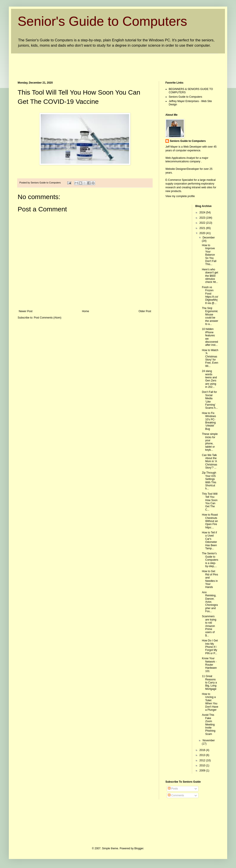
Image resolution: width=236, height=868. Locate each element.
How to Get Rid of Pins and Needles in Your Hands (210, 579)
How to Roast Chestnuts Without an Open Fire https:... (210, 521)
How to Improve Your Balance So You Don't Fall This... (209, 255)
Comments (176, 795)
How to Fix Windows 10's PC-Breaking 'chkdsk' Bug (209, 421)
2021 (203, 228)
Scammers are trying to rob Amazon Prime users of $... (209, 626)
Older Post (145, 311)
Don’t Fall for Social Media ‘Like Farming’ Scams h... (210, 400)
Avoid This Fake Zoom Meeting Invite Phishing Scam (209, 724)
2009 (203, 771)
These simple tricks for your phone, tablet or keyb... (210, 442)
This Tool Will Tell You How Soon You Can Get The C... (210, 502)
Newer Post (26, 311)
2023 (203, 218)
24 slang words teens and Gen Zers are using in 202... (209, 379)
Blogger (139, 848)
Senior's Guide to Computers (102, 21)
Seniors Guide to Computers (185, 97)
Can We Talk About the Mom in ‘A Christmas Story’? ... (209, 461)
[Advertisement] (98, 64)
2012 (203, 760)
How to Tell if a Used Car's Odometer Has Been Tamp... (209, 540)
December (209, 238)
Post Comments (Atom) (48, 318)
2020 (203, 233)
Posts (173, 789)
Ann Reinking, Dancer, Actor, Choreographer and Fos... (210, 602)
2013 (203, 755)
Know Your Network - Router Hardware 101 (209, 665)
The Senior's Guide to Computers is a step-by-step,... (210, 560)
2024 (203, 212)
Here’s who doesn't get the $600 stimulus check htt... (210, 276)
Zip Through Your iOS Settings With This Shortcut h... (209, 481)
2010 (203, 765)
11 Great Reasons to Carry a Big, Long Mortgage (209, 683)
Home (86, 311)
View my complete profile (180, 196)
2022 (203, 223)
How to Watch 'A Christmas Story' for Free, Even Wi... (210, 358)
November (209, 740)
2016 (203, 750)
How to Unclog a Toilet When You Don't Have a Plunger (210, 702)
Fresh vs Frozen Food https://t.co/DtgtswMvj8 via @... (210, 295)
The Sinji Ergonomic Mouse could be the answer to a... (210, 316)
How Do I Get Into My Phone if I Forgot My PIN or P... (210, 647)
